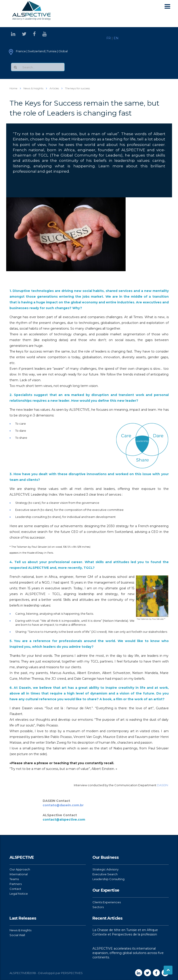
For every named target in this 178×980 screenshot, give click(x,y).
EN (116, 38)
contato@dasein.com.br (63, 805)
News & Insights (20, 930)
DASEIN (163, 785)
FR (109, 38)
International (19, 874)
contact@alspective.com (64, 819)
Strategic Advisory (105, 869)
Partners (16, 884)
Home (13, 88)
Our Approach (20, 869)
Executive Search (105, 874)
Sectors (98, 907)
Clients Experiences (107, 902)
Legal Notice (19, 894)
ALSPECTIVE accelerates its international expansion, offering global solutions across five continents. (128, 953)
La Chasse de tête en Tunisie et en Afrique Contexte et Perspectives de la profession (125, 932)
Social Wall (17, 935)
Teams (14, 879)
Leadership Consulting (108, 879)
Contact (15, 889)
